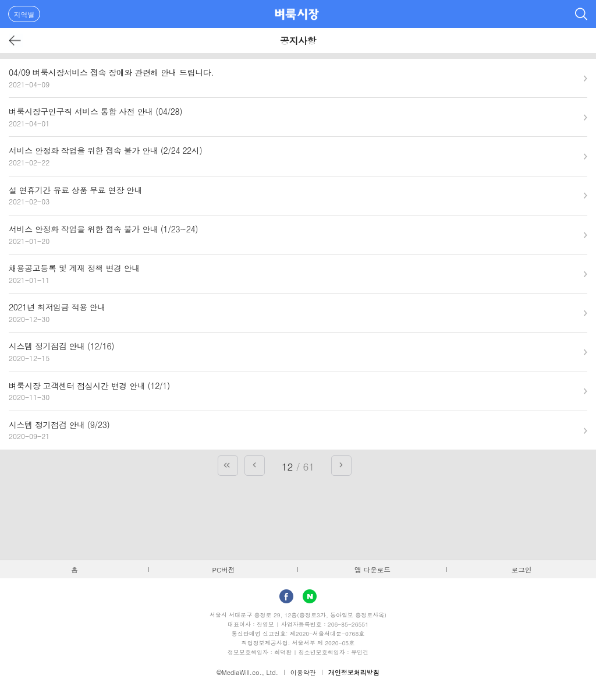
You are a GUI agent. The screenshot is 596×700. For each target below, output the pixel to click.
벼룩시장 (297, 14)
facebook (286, 596)
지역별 (24, 14)
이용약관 (303, 672)
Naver (310, 596)
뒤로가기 (15, 40)
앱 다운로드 (372, 570)
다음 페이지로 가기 (341, 466)
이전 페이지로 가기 (255, 466)
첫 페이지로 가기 (228, 466)
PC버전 (224, 570)
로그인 (522, 570)
